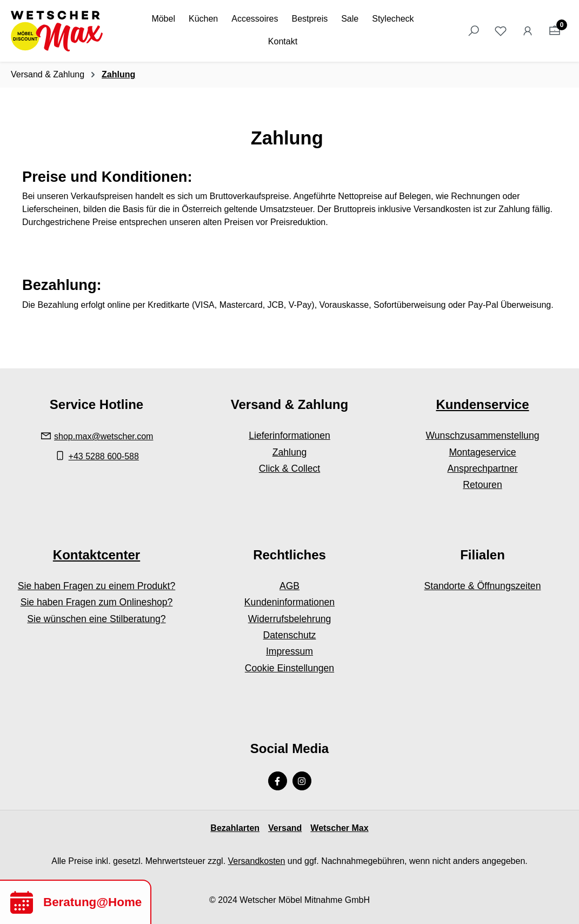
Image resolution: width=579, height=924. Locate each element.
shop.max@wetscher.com (104, 436)
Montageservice (482, 452)
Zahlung (290, 452)
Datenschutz (290, 635)
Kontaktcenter (96, 555)
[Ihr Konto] (528, 31)
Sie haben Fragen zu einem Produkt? (96, 586)
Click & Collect (289, 468)
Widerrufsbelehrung (290, 619)
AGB (289, 586)
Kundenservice (482, 404)
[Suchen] (474, 31)
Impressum (289, 651)
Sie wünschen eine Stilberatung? (96, 619)
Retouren (482, 485)
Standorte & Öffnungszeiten (483, 586)
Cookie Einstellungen (289, 668)
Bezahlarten (235, 828)
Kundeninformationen (289, 602)
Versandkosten (257, 861)
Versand (285, 828)
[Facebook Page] (278, 781)
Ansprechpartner (482, 468)
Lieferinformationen (289, 435)
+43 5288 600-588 (104, 456)
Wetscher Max (339, 828)
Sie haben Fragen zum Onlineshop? (97, 602)
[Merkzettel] (501, 31)
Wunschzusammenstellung (483, 435)
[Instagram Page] (302, 781)
